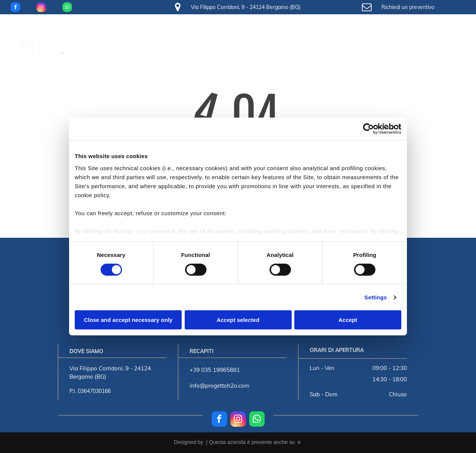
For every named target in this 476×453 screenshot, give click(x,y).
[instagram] (41, 8)
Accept (348, 320)
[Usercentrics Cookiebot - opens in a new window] (368, 129)
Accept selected (238, 320)
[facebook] (15, 8)
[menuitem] (101, 33)
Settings (376, 297)
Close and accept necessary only (128, 320)
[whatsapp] (67, 8)
